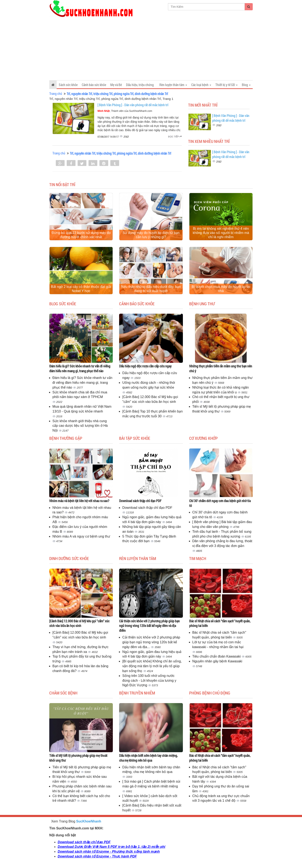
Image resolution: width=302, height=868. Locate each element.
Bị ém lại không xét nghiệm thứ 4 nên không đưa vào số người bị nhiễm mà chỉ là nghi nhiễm (221, 233)
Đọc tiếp (175, 137)
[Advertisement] (151, 49)
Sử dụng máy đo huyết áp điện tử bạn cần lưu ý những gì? (151, 235)
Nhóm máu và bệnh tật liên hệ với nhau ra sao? (79, 501)
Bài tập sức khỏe (135, 438)
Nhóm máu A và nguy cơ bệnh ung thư (81, 536)
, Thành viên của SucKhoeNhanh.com (125, 111)
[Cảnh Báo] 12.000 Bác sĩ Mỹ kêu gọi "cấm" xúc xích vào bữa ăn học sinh (79, 623)
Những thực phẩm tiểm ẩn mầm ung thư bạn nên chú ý (221, 368)
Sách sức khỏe (68, 85)
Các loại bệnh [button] (201, 85)
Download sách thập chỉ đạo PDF (140, 501)
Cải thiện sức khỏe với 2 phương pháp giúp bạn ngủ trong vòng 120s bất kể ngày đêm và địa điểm (149, 626)
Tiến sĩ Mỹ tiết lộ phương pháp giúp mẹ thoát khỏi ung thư (78, 758)
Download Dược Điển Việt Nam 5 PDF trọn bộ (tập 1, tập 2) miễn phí (111, 847)
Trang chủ (56, 93)
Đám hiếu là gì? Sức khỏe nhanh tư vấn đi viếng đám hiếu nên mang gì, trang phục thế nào (80, 368)
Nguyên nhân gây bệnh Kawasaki (217, 661)
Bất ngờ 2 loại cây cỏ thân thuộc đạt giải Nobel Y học (81, 289)
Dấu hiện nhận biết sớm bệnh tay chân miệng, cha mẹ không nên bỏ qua (148, 758)
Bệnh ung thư (202, 304)
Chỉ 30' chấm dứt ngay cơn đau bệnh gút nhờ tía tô (220, 503)
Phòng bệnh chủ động (210, 693)
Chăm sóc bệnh (63, 693)
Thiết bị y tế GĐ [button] (226, 85)
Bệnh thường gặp (66, 438)
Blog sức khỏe (63, 304)
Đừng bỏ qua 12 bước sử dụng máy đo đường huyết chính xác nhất (81, 235)
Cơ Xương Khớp (203, 438)
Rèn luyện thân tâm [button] (173, 85)
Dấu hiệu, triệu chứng (140, 85)
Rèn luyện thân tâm (138, 558)
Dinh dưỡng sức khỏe (69, 558)
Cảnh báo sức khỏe (94, 85)
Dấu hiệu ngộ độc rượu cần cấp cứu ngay (145, 366)
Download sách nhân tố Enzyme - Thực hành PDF (97, 856)
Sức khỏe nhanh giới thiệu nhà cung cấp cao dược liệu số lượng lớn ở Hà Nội (80, 426)
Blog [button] (246, 85)
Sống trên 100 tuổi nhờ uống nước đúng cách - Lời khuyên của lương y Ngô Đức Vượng (149, 681)
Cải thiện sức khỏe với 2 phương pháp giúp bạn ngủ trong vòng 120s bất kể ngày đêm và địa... (151, 642)
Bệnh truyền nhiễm (137, 693)
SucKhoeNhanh (89, 821)
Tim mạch (198, 558)
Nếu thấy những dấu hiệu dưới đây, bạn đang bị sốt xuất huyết (151, 289)
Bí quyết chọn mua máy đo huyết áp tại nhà (221, 289)
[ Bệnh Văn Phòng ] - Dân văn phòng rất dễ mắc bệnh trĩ (133, 105)
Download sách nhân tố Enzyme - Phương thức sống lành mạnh (109, 852)
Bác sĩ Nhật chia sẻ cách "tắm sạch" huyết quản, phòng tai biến (220, 623)
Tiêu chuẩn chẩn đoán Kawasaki (217, 656)
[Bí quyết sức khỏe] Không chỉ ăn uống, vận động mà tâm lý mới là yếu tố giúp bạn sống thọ (152, 666)
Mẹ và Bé (116, 85)
